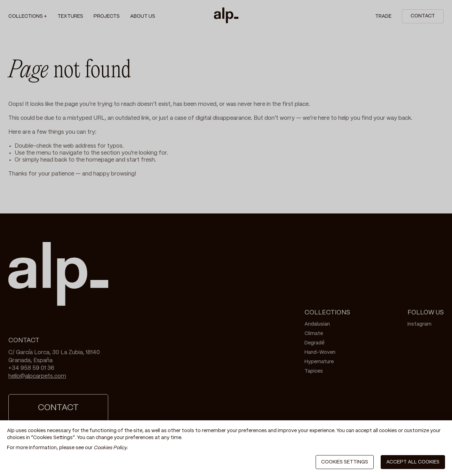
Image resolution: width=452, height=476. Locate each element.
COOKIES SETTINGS (345, 462)
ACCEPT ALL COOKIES (413, 462)
